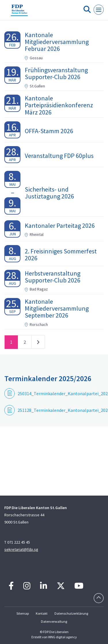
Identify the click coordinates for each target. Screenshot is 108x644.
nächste (38, 343)
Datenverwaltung (54, 621)
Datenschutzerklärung (71, 613)
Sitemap (23, 613)
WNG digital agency (62, 637)
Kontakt (42, 613)
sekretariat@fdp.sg (21, 549)
